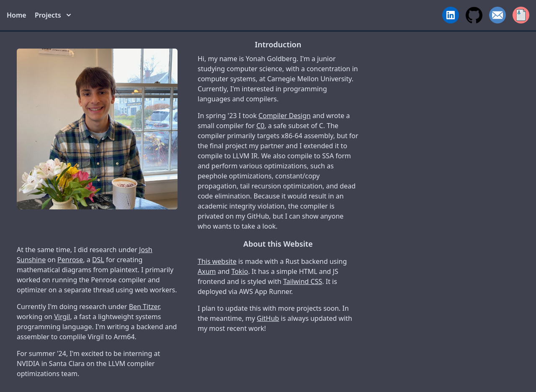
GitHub (268, 318)
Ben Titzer (144, 307)
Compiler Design (285, 116)
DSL (98, 260)
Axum (207, 271)
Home (17, 15)
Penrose (70, 260)
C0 (260, 126)
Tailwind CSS (303, 281)
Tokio (240, 271)
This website (217, 261)
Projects (53, 15)
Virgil (62, 317)
